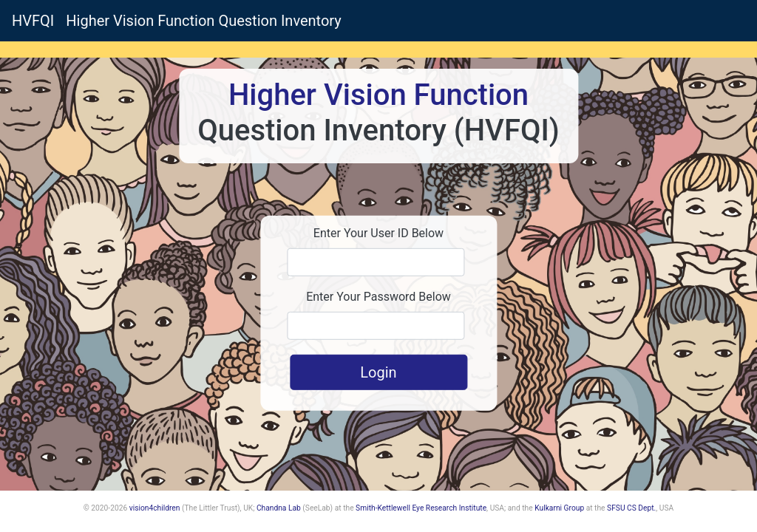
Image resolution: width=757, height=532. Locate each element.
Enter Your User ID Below (378, 233)
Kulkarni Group (559, 508)
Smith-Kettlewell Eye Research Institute (421, 508)
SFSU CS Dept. (631, 508)
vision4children (155, 508)
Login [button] (378, 372)
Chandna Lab (279, 508)
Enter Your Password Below (378, 297)
